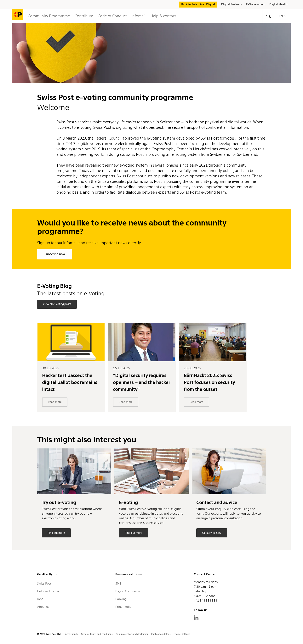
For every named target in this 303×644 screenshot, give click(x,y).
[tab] (269, 16)
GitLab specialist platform (120, 181)
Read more (55, 402)
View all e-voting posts (57, 304)
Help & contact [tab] (163, 16)
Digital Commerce (128, 591)
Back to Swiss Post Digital (198, 4)
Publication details (161, 634)
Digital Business (232, 4)
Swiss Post (44, 583)
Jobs (40, 599)
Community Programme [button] (49, 16)
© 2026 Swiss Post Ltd (49, 634)
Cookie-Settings (182, 634)
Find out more (56, 533)
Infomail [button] (139, 16)
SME (118, 583)
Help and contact (49, 591)
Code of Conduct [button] (112, 16)
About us (43, 607)
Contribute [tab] (84, 16)
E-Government (256, 4)
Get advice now (212, 533)
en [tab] (283, 16)
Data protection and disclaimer (132, 634)
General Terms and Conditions (97, 634)
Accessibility (71, 634)
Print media (123, 607)
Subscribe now (55, 254)
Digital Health (278, 4)
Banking (121, 599)
